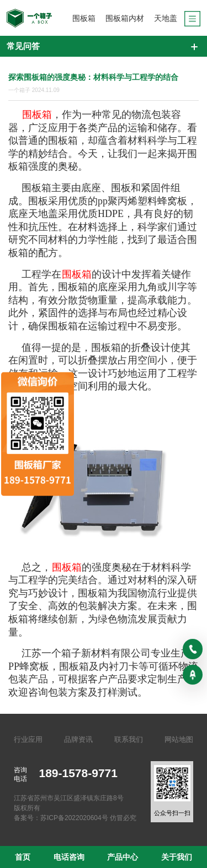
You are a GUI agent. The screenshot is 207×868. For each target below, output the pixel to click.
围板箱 (84, 18)
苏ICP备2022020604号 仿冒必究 (88, 818)
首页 (23, 857)
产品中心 (123, 857)
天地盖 (166, 18)
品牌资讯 (78, 739)
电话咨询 (69, 857)
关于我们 (177, 857)
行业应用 (28, 739)
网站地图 (179, 739)
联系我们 (129, 739)
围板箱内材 (125, 18)
